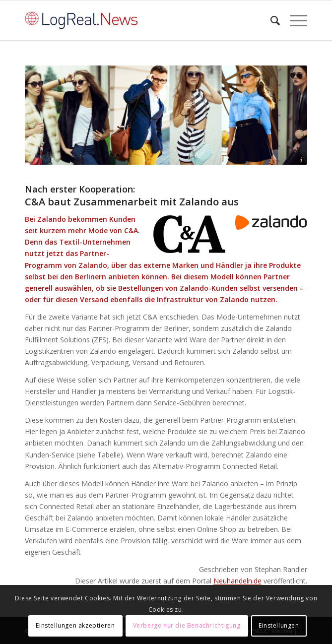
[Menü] (294, 20)
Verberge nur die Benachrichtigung (187, 625)
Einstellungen (279, 625)
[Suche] (270, 20)
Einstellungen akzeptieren (75, 625)
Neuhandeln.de (237, 581)
